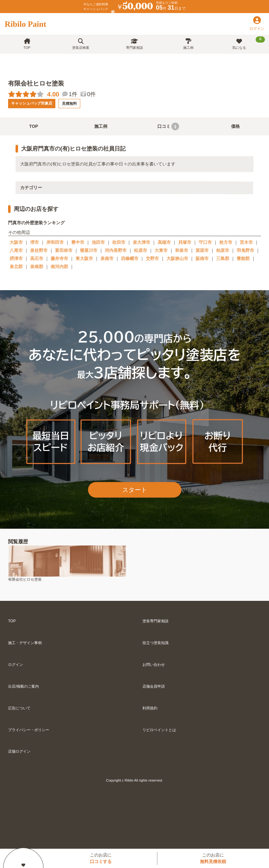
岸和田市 (55, 242)
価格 (235, 126)
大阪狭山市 (177, 258)
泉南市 (107, 258)
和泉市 (182, 250)
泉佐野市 (39, 250)
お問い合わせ (154, 665)
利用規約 (150, 708)
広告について (19, 708)
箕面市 (202, 250)
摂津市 (16, 258)
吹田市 (119, 242)
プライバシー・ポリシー (29, 730)
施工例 (188, 44)
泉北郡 (16, 267)
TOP (27, 44)
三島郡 (223, 258)
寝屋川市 (89, 250)
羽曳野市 (245, 250)
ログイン (16, 665)
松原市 (141, 250)
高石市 (37, 258)
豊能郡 (243, 258)
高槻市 (164, 242)
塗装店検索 (81, 44)
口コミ (168, 126)
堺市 (35, 242)
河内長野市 (116, 250)
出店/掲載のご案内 (23, 686)
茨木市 (246, 242)
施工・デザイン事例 (25, 643)
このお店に (101, 858)
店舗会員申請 (154, 686)
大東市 (161, 250)
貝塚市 (185, 242)
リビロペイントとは (159, 730)
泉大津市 (141, 242)
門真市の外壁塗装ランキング (36, 223)
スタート (135, 490)
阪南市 (202, 258)
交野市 (152, 258)
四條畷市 (130, 258)
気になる (249, 43)
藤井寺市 (59, 258)
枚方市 (226, 242)
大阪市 (16, 242)
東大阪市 (84, 258)
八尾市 (16, 250)
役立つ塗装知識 (155, 643)
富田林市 (64, 250)
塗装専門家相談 (155, 621)
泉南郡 (37, 267)
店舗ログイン (19, 751)
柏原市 (223, 250)
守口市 (205, 242)
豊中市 (78, 242)
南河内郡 (59, 267)
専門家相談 (134, 44)
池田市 (98, 242)
